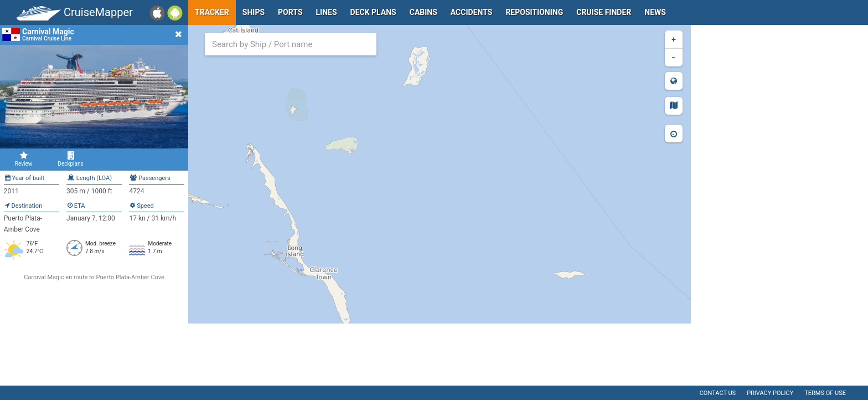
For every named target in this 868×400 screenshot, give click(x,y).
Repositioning (534, 12)
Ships (254, 12)
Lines (327, 12)
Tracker (212, 12)
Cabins (423, 12)
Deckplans (71, 159)
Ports (290, 12)
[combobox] (291, 44)
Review (24, 159)
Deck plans (373, 12)
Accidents (472, 12)
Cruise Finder (604, 12)
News (655, 12)
